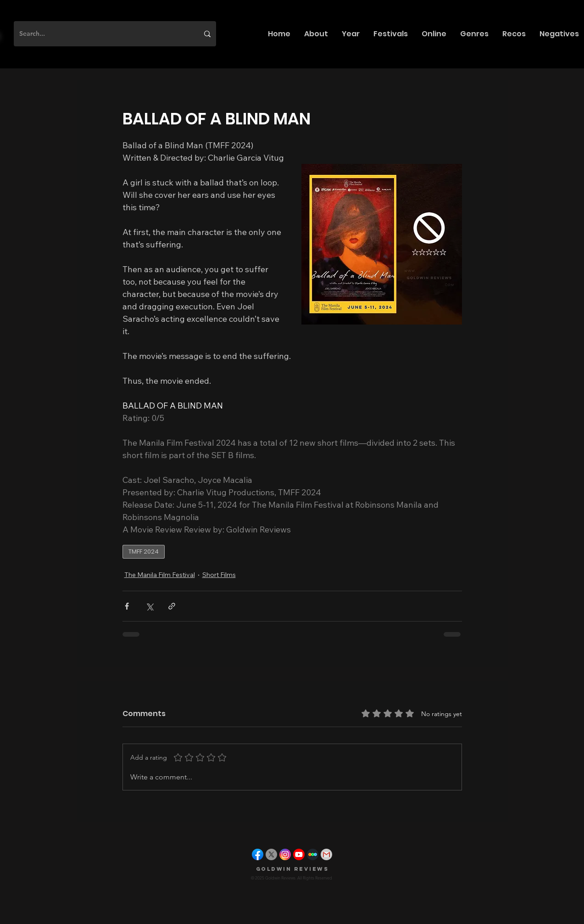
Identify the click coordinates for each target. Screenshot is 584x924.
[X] (271, 854)
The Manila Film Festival (160, 575)
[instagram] (285, 854)
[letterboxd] (313, 854)
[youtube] (299, 854)
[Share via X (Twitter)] (149, 606)
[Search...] (102, 34)
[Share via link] (172, 606)
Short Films (219, 575)
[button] (316, 34)
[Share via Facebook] (127, 606)
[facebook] (258, 854)
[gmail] (326, 854)
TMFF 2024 (144, 552)
